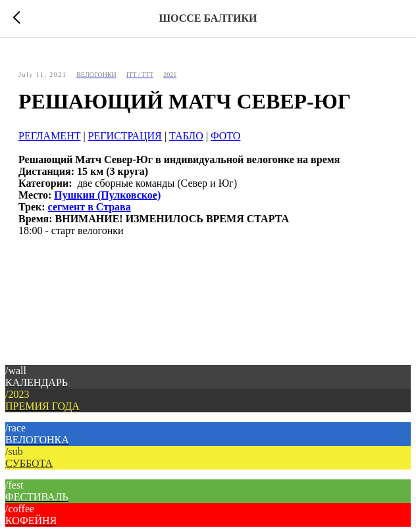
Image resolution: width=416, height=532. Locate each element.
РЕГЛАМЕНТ (49, 136)
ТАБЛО (186, 136)
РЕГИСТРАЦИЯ (125, 136)
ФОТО (226, 136)
